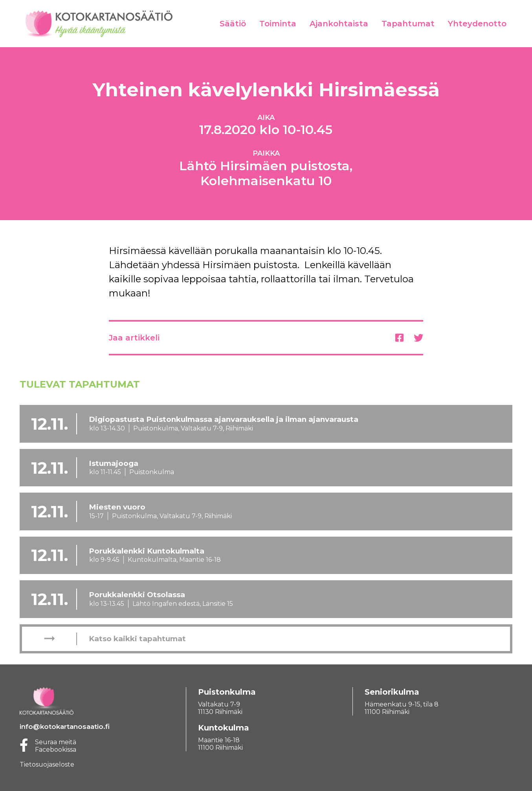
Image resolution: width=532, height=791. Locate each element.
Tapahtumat (408, 24)
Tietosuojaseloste (47, 764)
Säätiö (233, 24)
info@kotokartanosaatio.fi (65, 727)
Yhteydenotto (477, 24)
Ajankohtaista (339, 24)
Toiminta (278, 24)
